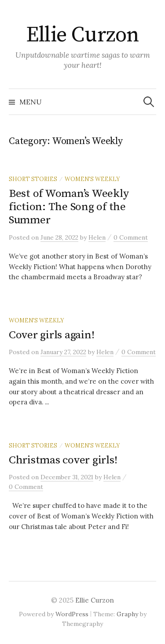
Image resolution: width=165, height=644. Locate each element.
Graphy (127, 614)
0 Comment (131, 237)
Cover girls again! (51, 335)
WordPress (72, 614)
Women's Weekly (92, 179)
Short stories (33, 179)
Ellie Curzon (82, 35)
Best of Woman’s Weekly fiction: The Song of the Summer (69, 207)
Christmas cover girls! (63, 460)
